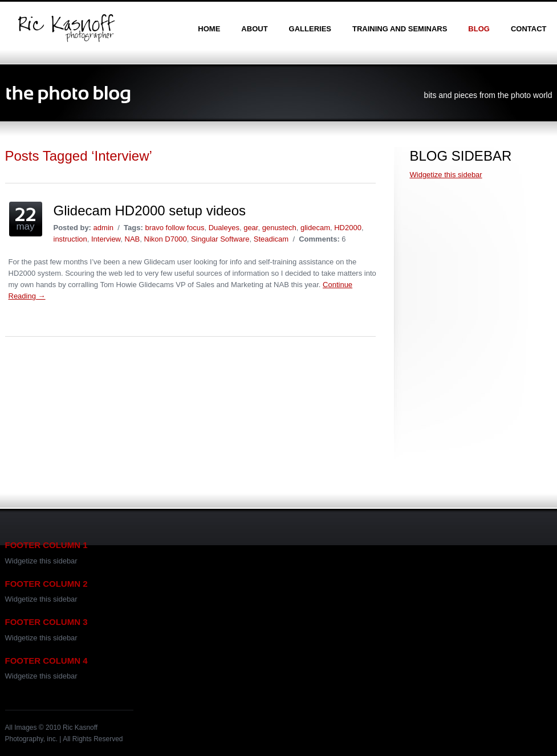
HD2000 (348, 228)
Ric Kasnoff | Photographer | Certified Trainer (66, 28)
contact (529, 29)
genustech (279, 228)
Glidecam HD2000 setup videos (150, 211)
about (254, 29)
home (209, 29)
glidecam (315, 228)
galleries (310, 29)
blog (479, 29)
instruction (70, 239)
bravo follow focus (174, 228)
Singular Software (220, 239)
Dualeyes (224, 228)
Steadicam (271, 239)
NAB (133, 239)
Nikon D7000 (166, 239)
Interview (106, 239)
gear (251, 228)
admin (103, 228)
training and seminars (400, 29)
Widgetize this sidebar (446, 175)
